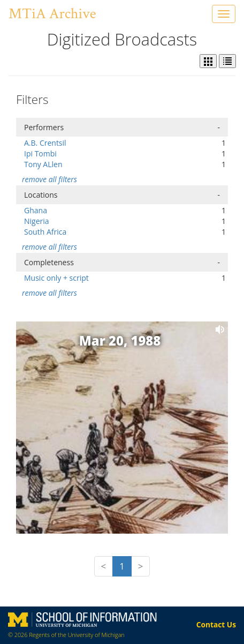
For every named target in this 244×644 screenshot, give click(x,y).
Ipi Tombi (40, 153)
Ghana (36, 210)
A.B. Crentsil (45, 143)
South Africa (45, 232)
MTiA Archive (52, 14)
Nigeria (37, 221)
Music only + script (56, 278)
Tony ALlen (43, 164)
